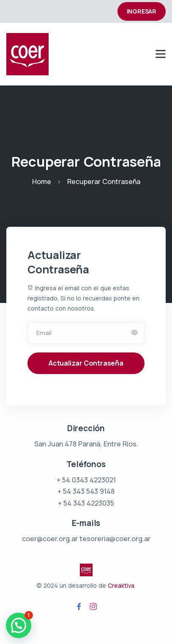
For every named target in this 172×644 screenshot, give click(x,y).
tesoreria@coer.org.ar (115, 539)
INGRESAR (142, 11)
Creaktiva (121, 585)
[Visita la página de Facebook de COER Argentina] (79, 607)
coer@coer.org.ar (50, 539)
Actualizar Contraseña (86, 363)
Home (42, 182)
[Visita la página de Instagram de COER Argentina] (93, 607)
